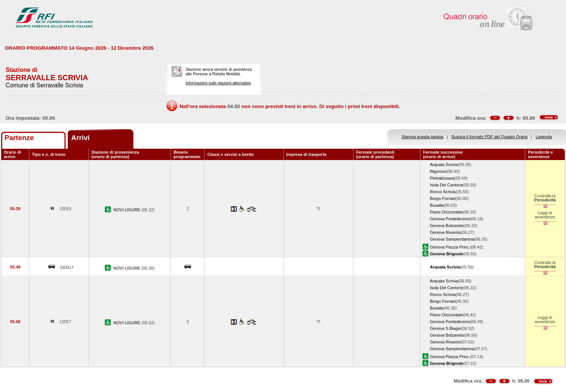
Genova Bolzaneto (447, 226)
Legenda (544, 137)
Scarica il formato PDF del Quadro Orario (490, 137)
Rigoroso (438, 171)
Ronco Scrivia (443, 192)
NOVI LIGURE (128, 210)
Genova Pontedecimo (450, 219)
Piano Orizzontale (446, 212)
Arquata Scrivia (444, 165)
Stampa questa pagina (422, 137)
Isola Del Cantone (447, 185)
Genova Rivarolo (446, 232)
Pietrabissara (442, 178)
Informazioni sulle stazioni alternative (218, 83)
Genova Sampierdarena (452, 239)
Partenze (19, 138)
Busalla (437, 205)
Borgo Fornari (443, 198)
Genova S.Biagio (446, 328)
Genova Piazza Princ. (450, 247)
